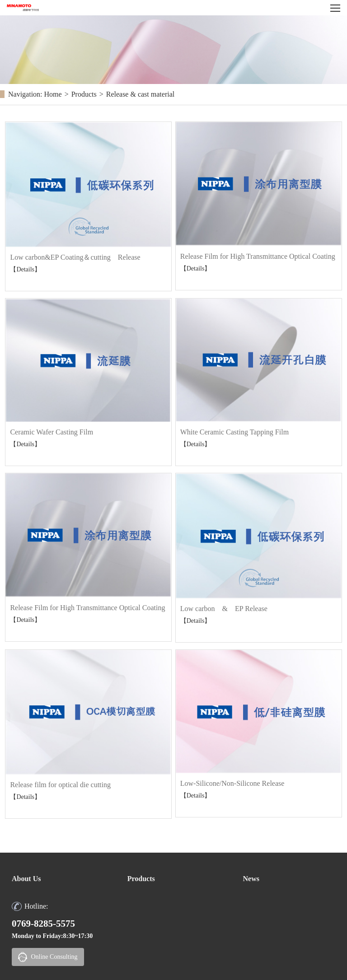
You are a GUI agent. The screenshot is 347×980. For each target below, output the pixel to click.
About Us (26, 879)
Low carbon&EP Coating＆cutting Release (75, 257)
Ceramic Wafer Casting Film (52, 432)
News (251, 879)
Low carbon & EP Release (224, 609)
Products (84, 94)
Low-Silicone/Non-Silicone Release (232, 783)
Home (53, 94)
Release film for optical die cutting (60, 785)
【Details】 (25, 269)
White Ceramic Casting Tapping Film (234, 432)
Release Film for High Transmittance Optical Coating (258, 256)
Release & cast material (140, 94)
